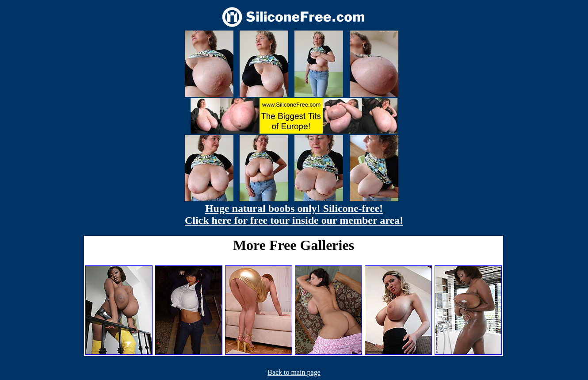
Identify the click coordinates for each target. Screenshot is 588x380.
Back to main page (294, 372)
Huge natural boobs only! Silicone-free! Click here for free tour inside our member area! (294, 214)
